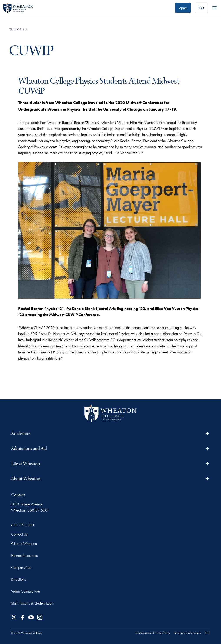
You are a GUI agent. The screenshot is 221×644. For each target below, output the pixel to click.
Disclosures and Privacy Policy (153, 633)
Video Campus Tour (26, 591)
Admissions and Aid (110, 449)
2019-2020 (18, 29)
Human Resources (24, 555)
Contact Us (19, 534)
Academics (110, 434)
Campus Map (21, 567)
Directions (18, 579)
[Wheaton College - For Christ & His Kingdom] (110, 413)
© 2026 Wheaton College (27, 633)
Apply (183, 8)
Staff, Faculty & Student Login (33, 603)
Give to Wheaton (24, 543)
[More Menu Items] (214, 8)
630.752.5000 (22, 525)
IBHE (207, 633)
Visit (201, 8)
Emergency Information (187, 633)
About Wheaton (110, 479)
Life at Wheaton (110, 464)
